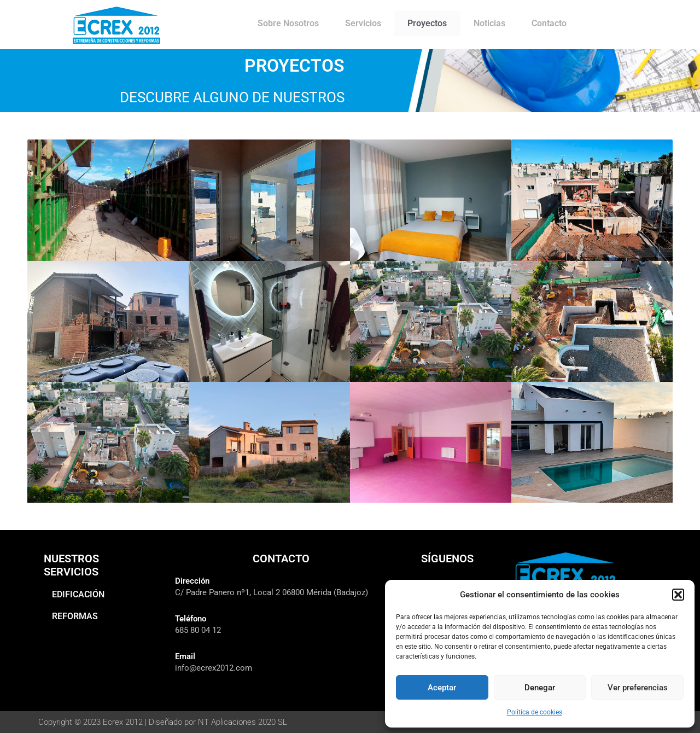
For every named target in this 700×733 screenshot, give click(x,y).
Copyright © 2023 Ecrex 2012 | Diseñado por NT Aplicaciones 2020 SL (171, 722)
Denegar (540, 688)
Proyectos (427, 23)
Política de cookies (535, 712)
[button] (678, 595)
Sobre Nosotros (288, 23)
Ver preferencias (638, 688)
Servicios (363, 23)
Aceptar (442, 688)
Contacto (549, 23)
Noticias (489, 23)
